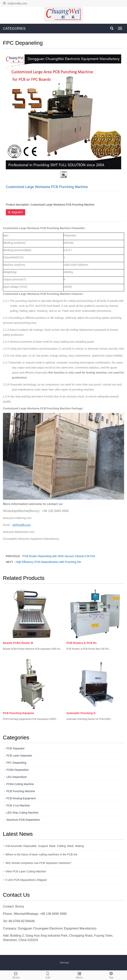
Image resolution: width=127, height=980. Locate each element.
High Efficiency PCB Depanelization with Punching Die (48, 562)
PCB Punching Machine (21, 791)
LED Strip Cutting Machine (22, 813)
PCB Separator (15, 748)
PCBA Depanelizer (18, 770)
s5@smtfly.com (17, 3)
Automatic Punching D (81, 713)
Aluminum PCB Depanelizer (23, 820)
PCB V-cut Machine (18, 805)
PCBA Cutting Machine (20, 784)
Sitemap (64, 963)
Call (48, 975)
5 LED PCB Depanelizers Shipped (26, 880)
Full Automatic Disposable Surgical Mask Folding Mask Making (45, 846)
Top (111, 975)
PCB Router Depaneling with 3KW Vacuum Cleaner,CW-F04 (59, 556)
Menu (79, 975)
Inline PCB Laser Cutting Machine (26, 871)
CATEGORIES (14, 29)
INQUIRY (15, 212)
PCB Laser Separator (19, 756)
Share (16, 975)
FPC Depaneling (16, 763)
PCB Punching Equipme (18, 713)
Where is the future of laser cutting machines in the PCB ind (41, 854)
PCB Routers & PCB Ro (82, 643)
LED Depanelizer (17, 777)
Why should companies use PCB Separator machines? (38, 863)
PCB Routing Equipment (21, 798)
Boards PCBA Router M (18, 643)
